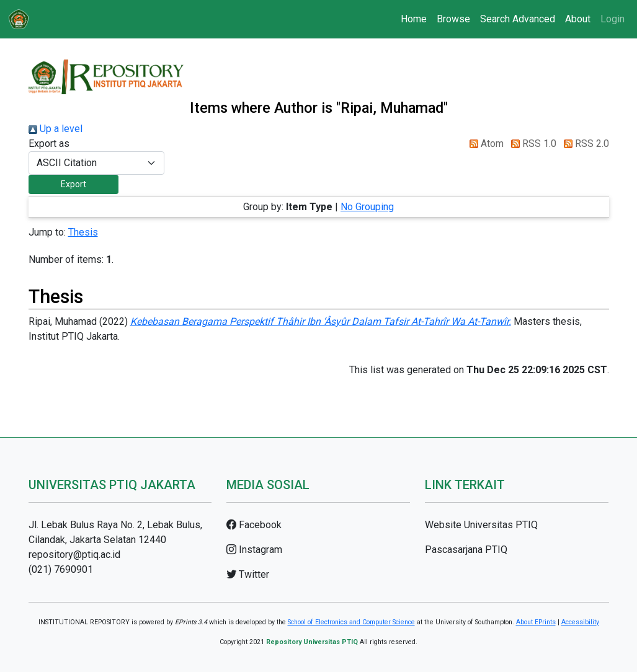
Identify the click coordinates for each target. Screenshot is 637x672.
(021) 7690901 (61, 569)
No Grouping (367, 207)
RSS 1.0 (531, 144)
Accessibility (580, 622)
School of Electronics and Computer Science (351, 622)
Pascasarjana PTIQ (466, 550)
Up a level (56, 129)
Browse (453, 19)
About (578, 19)
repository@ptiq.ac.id (74, 555)
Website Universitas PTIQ (481, 525)
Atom (484, 144)
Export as (49, 144)
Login (612, 19)
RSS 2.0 (584, 144)
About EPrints (536, 622)
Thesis (83, 232)
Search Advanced (518, 19)
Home (414, 19)
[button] (73, 184)
